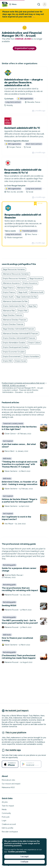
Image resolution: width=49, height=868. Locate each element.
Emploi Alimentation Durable (14, 343)
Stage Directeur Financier (13, 315)
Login (4, 821)
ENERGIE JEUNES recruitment (14, 386)
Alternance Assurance (11, 283)
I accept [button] (24, 857)
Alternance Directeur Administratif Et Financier (20, 334)
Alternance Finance (24, 288)
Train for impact (8, 806)
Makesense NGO (8, 787)
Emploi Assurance (30, 283)
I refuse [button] (24, 862)
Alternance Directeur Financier (14, 320)
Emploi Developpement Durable (15, 347)
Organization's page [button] (25, 48)
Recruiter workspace (10, 832)
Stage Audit (23, 292)
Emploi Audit (8, 297)
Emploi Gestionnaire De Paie (14, 306)
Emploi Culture (34, 343)
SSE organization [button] (25, 99)
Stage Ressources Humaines (14, 269)
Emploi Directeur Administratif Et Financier (19, 338)
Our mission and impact (11, 784)
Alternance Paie (9, 311)
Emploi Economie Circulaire (14, 352)
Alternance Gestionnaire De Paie (15, 301)
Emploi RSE (7, 361)
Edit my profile (7, 828)
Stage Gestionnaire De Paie (27, 297)
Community (6, 813)
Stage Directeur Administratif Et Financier (18, 329)
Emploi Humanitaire (31, 356)
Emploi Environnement (12, 356)
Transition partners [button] (28, 231)
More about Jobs (8, 780)
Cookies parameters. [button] (17, 852)
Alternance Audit (37, 292)
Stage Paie (32, 306)
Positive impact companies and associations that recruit (23, 383)
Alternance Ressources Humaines (16, 274)
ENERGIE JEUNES (24, 39)
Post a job (6, 817)
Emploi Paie (23, 311)
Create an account (9, 824)
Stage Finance (8, 288)
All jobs (5, 802)
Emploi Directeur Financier (13, 324)
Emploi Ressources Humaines (14, 279)
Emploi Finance (9, 292)
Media (4, 809)
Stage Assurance (36, 279)
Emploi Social (21, 361)
